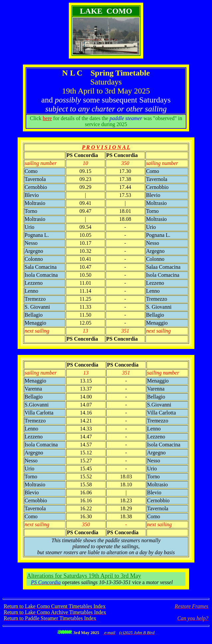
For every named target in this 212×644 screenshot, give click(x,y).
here (48, 118)
